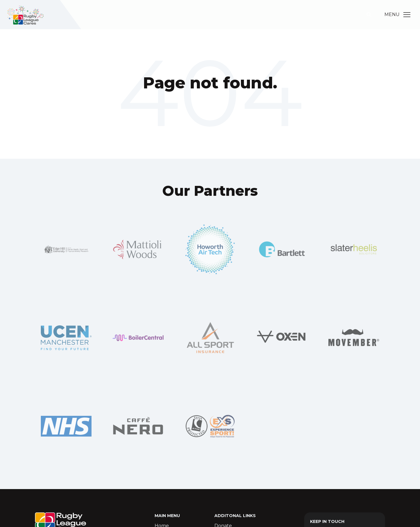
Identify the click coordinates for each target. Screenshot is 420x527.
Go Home (210, 107)
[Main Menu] (407, 15)
